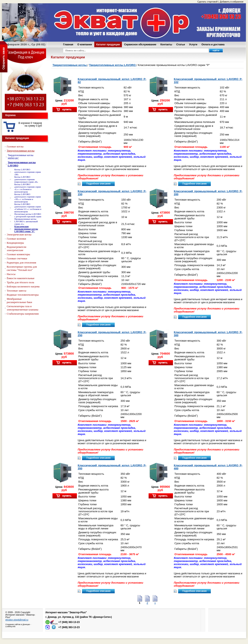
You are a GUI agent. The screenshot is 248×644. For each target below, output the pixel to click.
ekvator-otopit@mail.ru (17, 620)
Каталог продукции (108, 45)
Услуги (193, 45)
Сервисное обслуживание (140, 45)
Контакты (166, 45)
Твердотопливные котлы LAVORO (113, 65)
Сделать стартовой (207, 2)
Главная (68, 45)
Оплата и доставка (213, 45)
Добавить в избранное (232, 2)
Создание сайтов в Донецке (18, 624)
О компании (85, 45)
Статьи (181, 45)
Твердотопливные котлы (70, 65)
